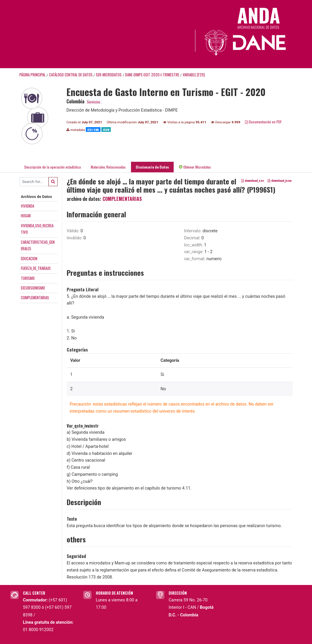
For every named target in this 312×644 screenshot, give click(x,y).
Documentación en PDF (263, 122)
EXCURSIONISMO (33, 288)
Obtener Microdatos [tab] (195, 167)
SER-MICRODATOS (109, 75)
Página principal (32, 75)
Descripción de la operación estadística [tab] (53, 167)
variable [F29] (194, 75)
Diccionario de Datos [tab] (152, 167)
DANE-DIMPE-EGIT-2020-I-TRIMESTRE (152, 75)
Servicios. (94, 102)
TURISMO (28, 278)
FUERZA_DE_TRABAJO (36, 268)
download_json (280, 180)
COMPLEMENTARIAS (35, 297)
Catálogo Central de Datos (71, 75)
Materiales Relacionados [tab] (108, 167)
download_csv (253, 180)
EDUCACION (29, 258)
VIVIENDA (27, 206)
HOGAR (26, 216)
